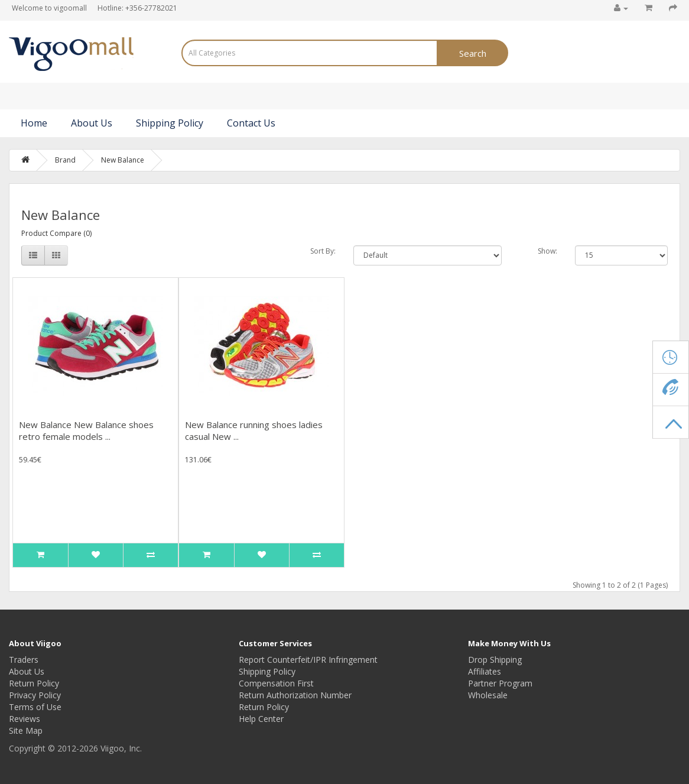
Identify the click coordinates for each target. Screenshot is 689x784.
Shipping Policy (170, 123)
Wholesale (488, 695)
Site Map (26, 730)
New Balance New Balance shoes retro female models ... (86, 430)
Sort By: (323, 251)
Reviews (25, 719)
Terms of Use (35, 707)
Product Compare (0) (56, 233)
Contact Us (251, 123)
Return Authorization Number (295, 695)
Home (34, 123)
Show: (547, 251)
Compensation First (276, 683)
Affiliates (485, 671)
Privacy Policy (35, 695)
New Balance (123, 160)
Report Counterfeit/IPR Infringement (308, 660)
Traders (24, 660)
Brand (65, 160)
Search (473, 53)
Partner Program (500, 683)
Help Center (261, 719)
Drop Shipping (495, 660)
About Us (92, 123)
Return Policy (34, 683)
